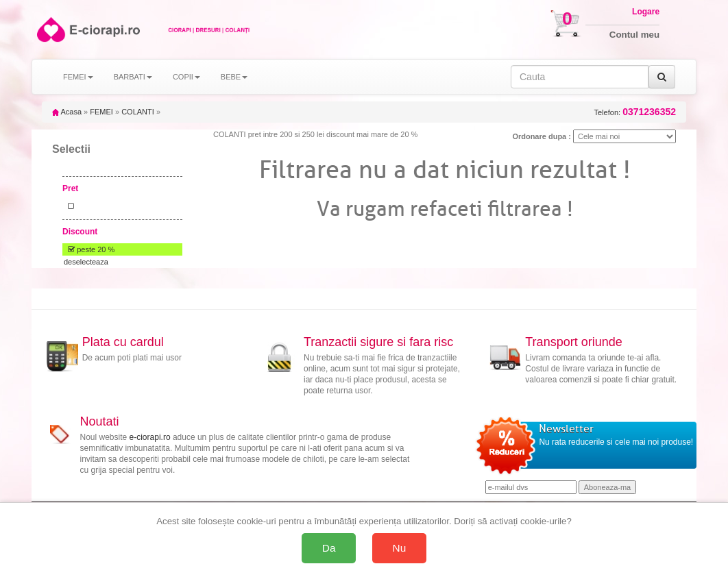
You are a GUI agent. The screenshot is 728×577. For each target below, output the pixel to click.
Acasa (67, 112)
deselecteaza (86, 262)
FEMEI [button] (78, 77)
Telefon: (635, 112)
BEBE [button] (234, 77)
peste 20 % (89, 249)
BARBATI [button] (133, 77)
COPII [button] (186, 77)
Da (329, 548)
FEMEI (101, 112)
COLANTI (138, 112)
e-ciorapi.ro (150, 437)
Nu (400, 548)
